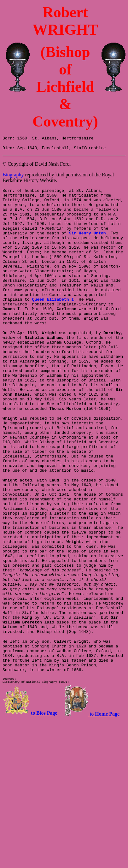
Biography (13, 177)
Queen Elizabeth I (31, 324)
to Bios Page (44, 804)
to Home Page (104, 805)
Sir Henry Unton (87, 244)
